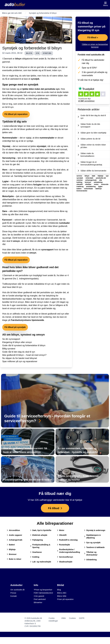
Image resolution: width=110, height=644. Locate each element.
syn (38, 53)
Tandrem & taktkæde (94, 547)
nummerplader (47, 138)
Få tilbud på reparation (16, 114)
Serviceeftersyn (65, 557)
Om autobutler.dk (18, 590)
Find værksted (40, 599)
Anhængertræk (15, 540)
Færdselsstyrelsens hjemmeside (27, 320)
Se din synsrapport (11, 339)
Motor (61, 530)
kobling (80, 182)
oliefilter (89, 184)
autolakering (91, 187)
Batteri (11, 545)
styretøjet (41, 146)
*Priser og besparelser (43, 590)
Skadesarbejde (65, 562)
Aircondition (13, 530)
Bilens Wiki (62, 596)
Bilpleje (11, 549)
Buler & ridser (14, 559)
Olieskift (62, 535)
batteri (79, 189)
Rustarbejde (63, 545)
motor (96, 184)
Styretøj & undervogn (95, 530)
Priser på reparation (65, 599)
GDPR (82, 618)
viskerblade (89, 189)
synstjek (47, 53)
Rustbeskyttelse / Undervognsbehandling (68, 551)
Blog (59, 590)
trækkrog (80, 187)
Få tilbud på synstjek (15, 327)
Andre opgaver (14, 535)
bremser (88, 182)
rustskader (64, 223)
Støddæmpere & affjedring (92, 536)
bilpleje (101, 176)
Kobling (35, 557)
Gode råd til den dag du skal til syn (19, 352)
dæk (94, 176)
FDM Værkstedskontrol (43, 593)
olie (101, 180)
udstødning (98, 182)
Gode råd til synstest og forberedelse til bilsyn (24, 345)
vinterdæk (90, 178)
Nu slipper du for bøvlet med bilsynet (20, 358)
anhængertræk (91, 180)
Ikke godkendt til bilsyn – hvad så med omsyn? (24, 355)
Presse (13, 593)
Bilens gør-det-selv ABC (12, 13)
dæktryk (99, 189)
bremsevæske (82, 191)
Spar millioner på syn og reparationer (20, 361)
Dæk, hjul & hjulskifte (41, 530)
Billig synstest (9, 349)
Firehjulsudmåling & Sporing (40, 546)
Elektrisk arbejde (39, 535)
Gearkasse (36, 552)
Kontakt (14, 596)
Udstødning (90, 560)
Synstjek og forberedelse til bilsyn (32, 48)
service (79, 176)
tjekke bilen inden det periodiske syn (41, 89)
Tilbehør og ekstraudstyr (91, 553)
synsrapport (47, 250)
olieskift (80, 184)
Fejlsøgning (37, 540)
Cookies (72, 618)
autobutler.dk (101, 178)
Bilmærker (38, 602)
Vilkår (63, 618)
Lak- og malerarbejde (41, 562)
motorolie (105, 184)
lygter (100, 187)
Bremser (12, 554)
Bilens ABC (62, 593)
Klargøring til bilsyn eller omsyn (17, 342)
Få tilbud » (93, 37)
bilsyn (29, 53)
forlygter (38, 185)
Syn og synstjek (92, 543)
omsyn (16, 241)
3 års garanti (39, 596)
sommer (80, 180)
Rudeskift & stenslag (67, 540)
